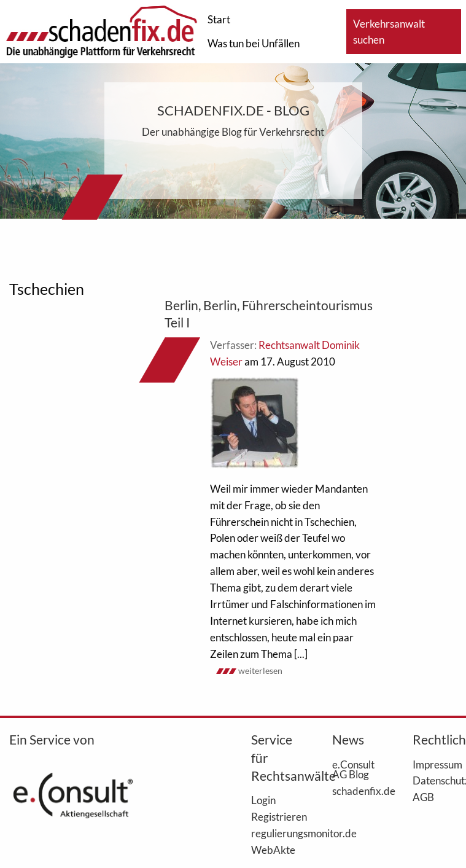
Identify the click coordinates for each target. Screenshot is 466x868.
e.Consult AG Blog (353, 769)
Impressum (435, 764)
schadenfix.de (354, 791)
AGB (423, 797)
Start (219, 19)
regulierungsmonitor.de (273, 833)
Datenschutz (435, 780)
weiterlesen (260, 671)
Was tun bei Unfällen (254, 43)
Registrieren (273, 816)
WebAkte (273, 850)
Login (263, 800)
